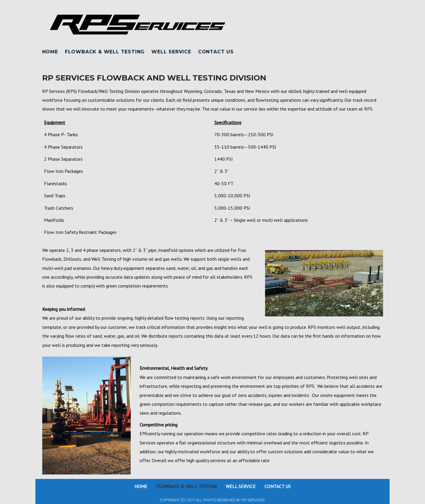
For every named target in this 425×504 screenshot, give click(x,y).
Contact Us (216, 52)
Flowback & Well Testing (105, 52)
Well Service (171, 52)
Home (50, 52)
